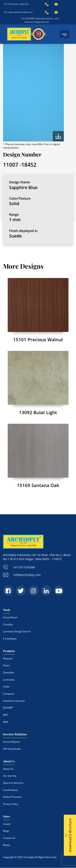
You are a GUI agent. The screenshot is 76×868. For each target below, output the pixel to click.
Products (9, 651)
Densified (8, 673)
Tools (6, 610)
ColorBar (8, 624)
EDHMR (8, 708)
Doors (6, 665)
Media (7, 845)
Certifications (11, 790)
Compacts (9, 694)
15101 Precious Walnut (38, 339)
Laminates (9, 680)
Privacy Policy (11, 804)
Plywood (8, 658)
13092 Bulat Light (38, 412)
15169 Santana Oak (38, 485)
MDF (6, 722)
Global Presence (12, 797)
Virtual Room (10, 617)
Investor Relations (15, 734)
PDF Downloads (12, 749)
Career (7, 824)
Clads (6, 687)
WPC (6, 715)
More (7, 816)
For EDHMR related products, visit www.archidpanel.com (40, 20)
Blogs (6, 831)
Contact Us (9, 838)
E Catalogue (10, 639)
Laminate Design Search (17, 631)
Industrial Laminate (14, 701)
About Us (9, 761)
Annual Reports (12, 742)
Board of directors (13, 783)
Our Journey (10, 776)
